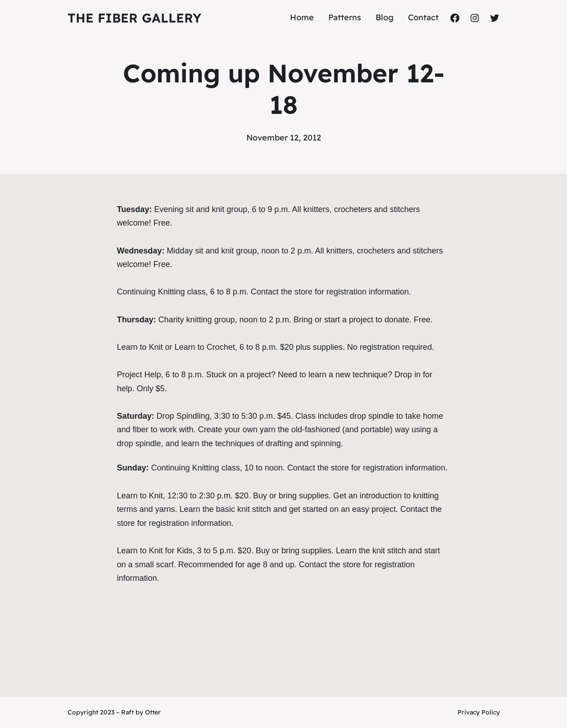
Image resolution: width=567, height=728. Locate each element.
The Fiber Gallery (134, 18)
